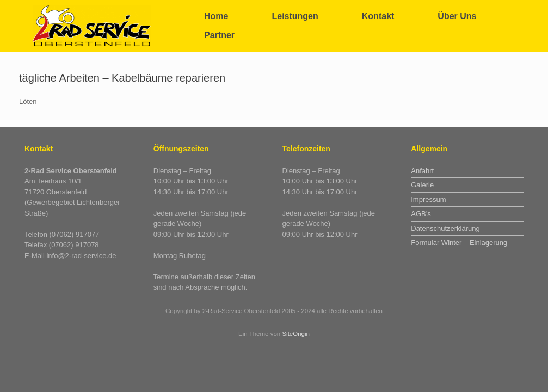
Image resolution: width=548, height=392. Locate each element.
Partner (219, 35)
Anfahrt (422, 171)
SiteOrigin (296, 334)
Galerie (422, 185)
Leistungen (295, 16)
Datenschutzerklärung (445, 228)
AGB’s (421, 214)
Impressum (428, 200)
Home (216, 16)
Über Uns (457, 16)
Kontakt (378, 16)
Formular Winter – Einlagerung (459, 243)
